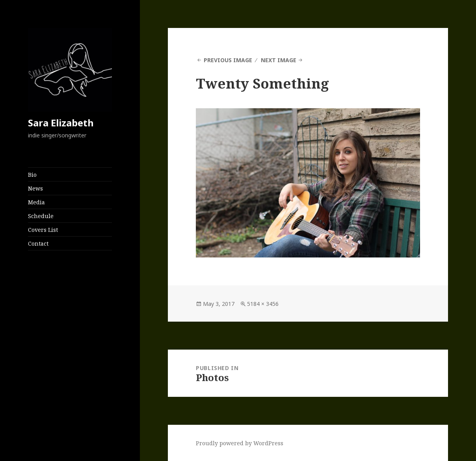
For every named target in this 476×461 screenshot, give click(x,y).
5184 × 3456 (263, 304)
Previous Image (228, 60)
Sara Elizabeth (61, 123)
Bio (32, 175)
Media (36, 202)
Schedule (41, 216)
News (35, 188)
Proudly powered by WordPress (240, 443)
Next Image (279, 60)
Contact (38, 243)
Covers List (43, 230)
